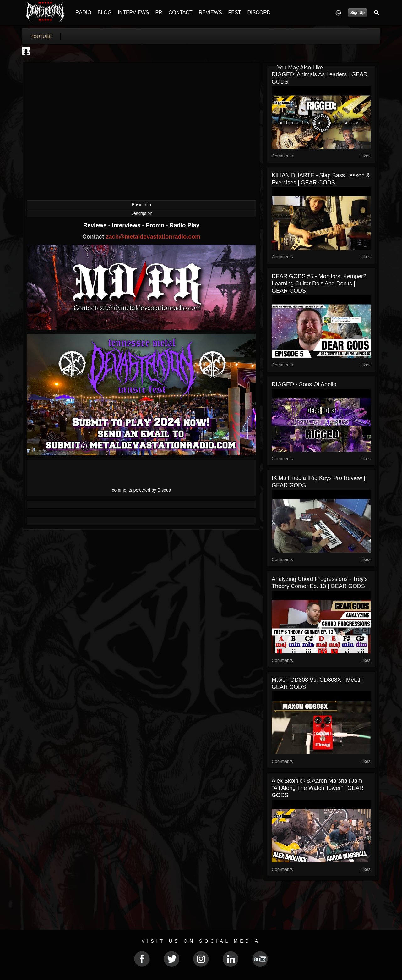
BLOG (105, 12)
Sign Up (358, 13)
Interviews (127, 225)
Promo (156, 225)
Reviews (96, 225)
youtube (41, 36)
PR (159, 12)
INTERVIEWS (133, 12)
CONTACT (181, 12)
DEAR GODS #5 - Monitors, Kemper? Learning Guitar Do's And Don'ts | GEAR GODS (319, 284)
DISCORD (259, 12)
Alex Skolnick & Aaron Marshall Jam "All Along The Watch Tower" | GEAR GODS (318, 788)
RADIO (83, 12)
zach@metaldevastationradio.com (153, 237)
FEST (235, 12)
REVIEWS (210, 12)
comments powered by (141, 490)
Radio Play (185, 225)
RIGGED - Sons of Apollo (304, 384)
